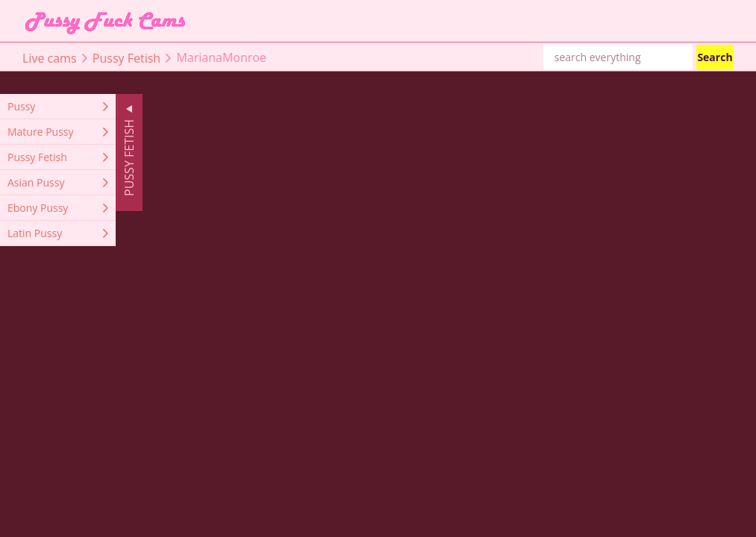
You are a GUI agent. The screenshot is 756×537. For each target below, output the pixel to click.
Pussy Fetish (126, 57)
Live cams (50, 57)
